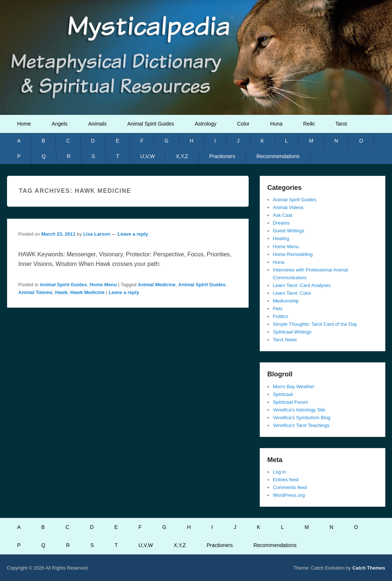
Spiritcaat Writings (292, 332)
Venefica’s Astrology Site (299, 410)
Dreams (282, 223)
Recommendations (278, 156)
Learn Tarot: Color (292, 293)
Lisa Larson (97, 234)
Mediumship (286, 301)
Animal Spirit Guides (151, 124)
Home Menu (103, 285)
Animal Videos (288, 207)
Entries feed (286, 480)
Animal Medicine (157, 285)
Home (24, 124)
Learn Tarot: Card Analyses (302, 285)
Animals (98, 124)
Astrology (205, 124)
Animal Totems (35, 292)
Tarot (341, 124)
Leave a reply (133, 234)
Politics (281, 316)
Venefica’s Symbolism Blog (302, 418)
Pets (278, 309)
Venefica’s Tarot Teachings (301, 425)
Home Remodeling (293, 254)
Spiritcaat (283, 394)
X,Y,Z (182, 156)
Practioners (222, 156)
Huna (276, 124)
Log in (279, 472)
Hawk (61, 292)
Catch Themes (369, 568)
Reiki (309, 124)
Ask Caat (283, 215)
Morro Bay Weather (294, 387)
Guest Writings (289, 231)
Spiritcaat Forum (291, 402)
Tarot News (285, 340)
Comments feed (290, 487)
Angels (60, 124)
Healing (281, 238)
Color (243, 124)
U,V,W (148, 156)
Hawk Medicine (87, 292)
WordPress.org (289, 495)
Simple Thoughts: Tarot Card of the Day (315, 324)
